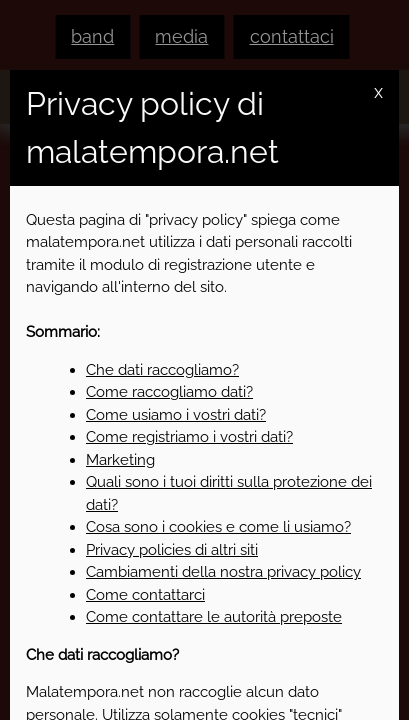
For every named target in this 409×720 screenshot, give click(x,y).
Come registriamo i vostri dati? (189, 437)
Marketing (120, 460)
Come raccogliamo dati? (169, 392)
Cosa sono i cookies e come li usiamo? (218, 527)
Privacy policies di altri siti (172, 550)
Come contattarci (145, 595)
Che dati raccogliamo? (162, 370)
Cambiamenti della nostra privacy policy (223, 572)
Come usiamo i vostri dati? (176, 415)
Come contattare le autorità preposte (214, 617)
